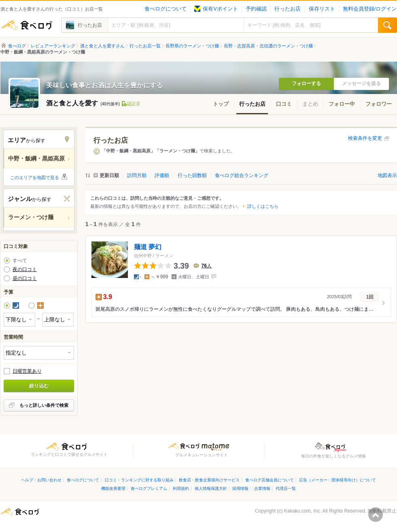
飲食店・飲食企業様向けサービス (209, 480)
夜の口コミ (25, 269)
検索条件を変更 (365, 138)
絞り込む (39, 386)
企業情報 (262, 488)
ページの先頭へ (376, 515)
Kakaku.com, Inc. (303, 511)
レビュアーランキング (53, 46)
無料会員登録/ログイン (370, 9)
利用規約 (181, 488)
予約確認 (256, 9)
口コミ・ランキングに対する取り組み (139, 480)
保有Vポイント (216, 9)
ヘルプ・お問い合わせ (41, 480)
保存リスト (322, 9)
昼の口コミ (25, 278)
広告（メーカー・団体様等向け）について (338, 480)
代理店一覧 (286, 488)
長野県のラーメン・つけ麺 (192, 46)
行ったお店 (288, 9)
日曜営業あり (27, 371)
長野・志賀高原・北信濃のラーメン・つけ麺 (268, 46)
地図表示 (387, 175)
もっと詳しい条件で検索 (44, 405)
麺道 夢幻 (148, 247)
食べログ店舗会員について (270, 480)
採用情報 (240, 488)
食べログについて (166, 9)
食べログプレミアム (149, 488)
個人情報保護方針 (211, 488)
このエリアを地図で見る (35, 177)
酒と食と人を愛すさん (102, 46)
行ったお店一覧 (145, 46)
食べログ (27, 25)
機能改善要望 (113, 488)
